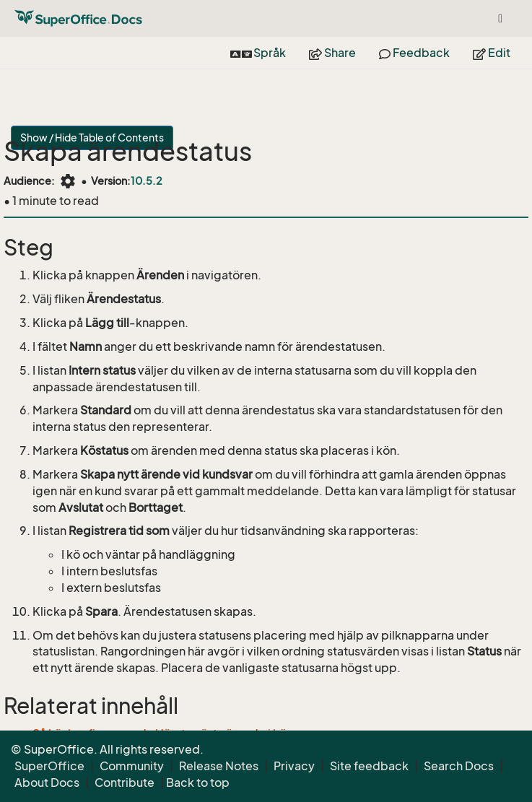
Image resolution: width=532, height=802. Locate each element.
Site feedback (369, 766)
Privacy (294, 766)
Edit (492, 53)
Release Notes (219, 766)
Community (132, 766)
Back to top (198, 783)
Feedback (414, 53)
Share (332, 53)
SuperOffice (49, 766)
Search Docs (459, 766)
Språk (258, 53)
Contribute (125, 783)
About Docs (47, 783)
